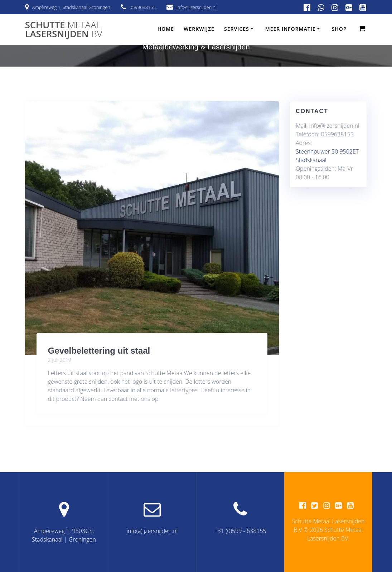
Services (237, 29)
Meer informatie (291, 29)
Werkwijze (199, 29)
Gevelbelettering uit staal (99, 351)
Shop (339, 29)
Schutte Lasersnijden (64, 30)
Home (166, 29)
